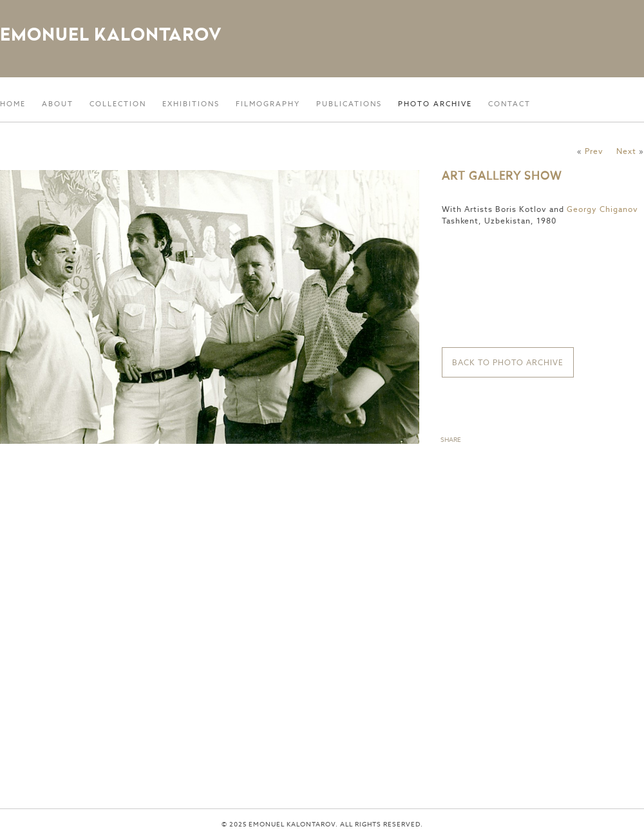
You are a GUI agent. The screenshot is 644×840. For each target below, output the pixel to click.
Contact (509, 104)
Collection (118, 104)
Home (13, 104)
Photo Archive (435, 104)
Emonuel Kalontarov (111, 34)
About (58, 104)
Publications (349, 104)
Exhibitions (191, 104)
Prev (594, 151)
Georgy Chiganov (602, 209)
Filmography (268, 104)
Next (626, 151)
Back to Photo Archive (508, 362)
